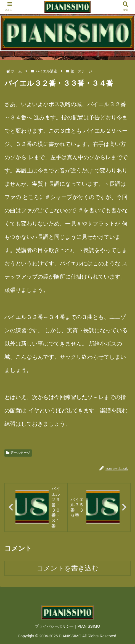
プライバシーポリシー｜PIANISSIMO (68, 626)
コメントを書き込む (67, 568)
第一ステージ (18, 453)
